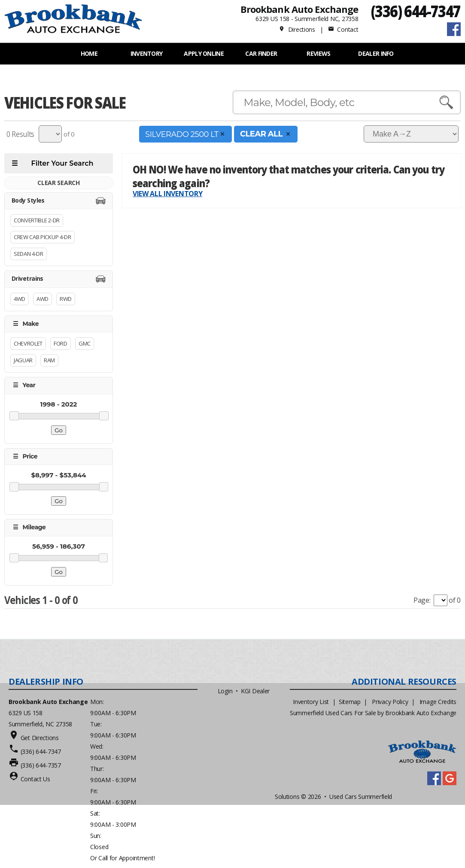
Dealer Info (376, 53)
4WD (20, 299)
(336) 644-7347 (416, 11)
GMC (85, 344)
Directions (297, 29)
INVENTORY (147, 53)
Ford (61, 344)
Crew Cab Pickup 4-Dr (43, 237)
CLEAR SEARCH (58, 183)
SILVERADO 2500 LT (185, 134)
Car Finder (261, 53)
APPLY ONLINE (204, 53)
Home (89, 53)
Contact (343, 29)
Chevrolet (28, 344)
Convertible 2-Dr (37, 221)
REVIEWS (318, 53)
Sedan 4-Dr (29, 254)
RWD (66, 299)
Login (225, 691)
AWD (43, 299)
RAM (49, 361)
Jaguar (23, 361)
